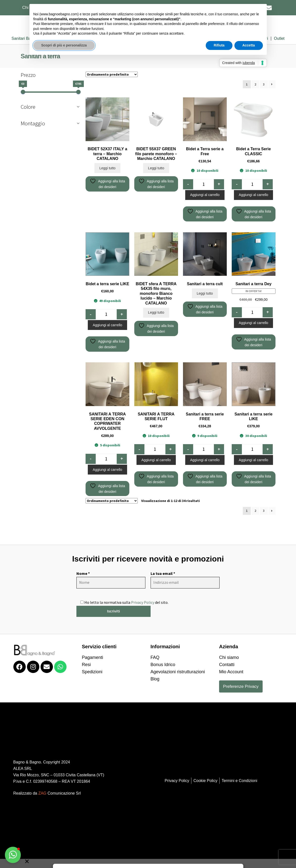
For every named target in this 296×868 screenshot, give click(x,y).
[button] (13, 855)
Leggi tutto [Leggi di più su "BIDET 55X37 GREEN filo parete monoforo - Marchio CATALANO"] (156, 119)
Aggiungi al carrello (205, 145)
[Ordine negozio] (112, 451)
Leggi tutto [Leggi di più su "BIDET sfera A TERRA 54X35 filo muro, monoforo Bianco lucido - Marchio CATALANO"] (156, 263)
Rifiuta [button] (219, 45)
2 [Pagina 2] (255, 461)
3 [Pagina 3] (264, 461)
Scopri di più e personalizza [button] (64, 45)
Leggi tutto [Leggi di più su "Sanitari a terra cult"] (205, 244)
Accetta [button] (249, 45)
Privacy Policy (143, 553)
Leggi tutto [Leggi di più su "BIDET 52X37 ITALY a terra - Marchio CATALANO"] (107, 119)
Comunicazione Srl (60, 744)
